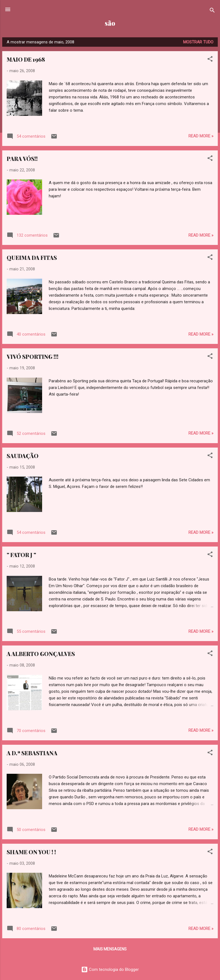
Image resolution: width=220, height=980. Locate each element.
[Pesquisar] (212, 11)
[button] (210, 60)
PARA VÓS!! (22, 159)
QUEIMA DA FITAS (32, 258)
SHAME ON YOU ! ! (31, 852)
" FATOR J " (21, 555)
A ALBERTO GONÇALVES (41, 654)
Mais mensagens (110, 949)
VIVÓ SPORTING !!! (33, 356)
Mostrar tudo (198, 42)
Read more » (201, 136)
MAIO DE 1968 (26, 59)
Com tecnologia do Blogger (110, 969)
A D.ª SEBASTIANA (32, 753)
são (110, 23)
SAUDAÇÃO (23, 456)
